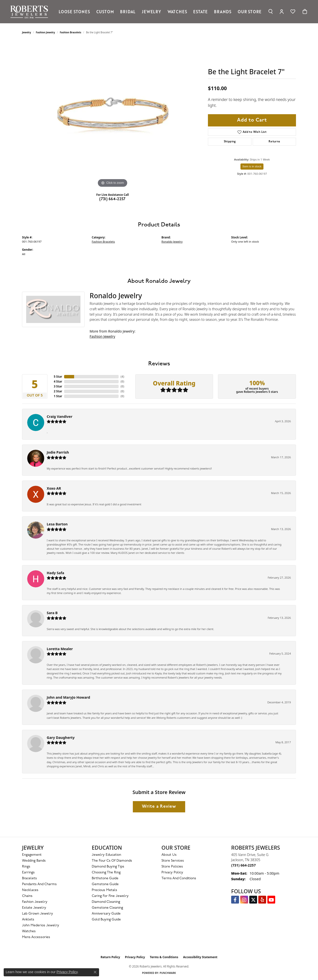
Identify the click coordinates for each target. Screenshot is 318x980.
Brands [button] (223, 12)
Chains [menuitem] (27, 896)
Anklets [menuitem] (28, 920)
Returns (274, 142)
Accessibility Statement (200, 957)
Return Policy (110, 957)
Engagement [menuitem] (32, 855)
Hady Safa (55, 573)
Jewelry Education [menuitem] (106, 855)
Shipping (230, 142)
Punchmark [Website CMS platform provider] (168, 973)
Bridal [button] (128, 12)
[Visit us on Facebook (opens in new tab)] (235, 900)
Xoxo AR (54, 488)
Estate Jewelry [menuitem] (34, 908)
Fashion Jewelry (45, 32)
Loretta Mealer (60, 649)
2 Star (58, 391)
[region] (113, 115)
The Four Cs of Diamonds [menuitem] (112, 861)
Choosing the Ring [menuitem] (106, 873)
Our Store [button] (250, 12)
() (122, 377)
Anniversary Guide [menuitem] (106, 914)
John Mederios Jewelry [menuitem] (41, 925)
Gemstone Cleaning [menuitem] (107, 908)
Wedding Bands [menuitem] (34, 861)
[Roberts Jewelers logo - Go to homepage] (30, 12)
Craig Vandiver (60, 416)
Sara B (52, 613)
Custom (105, 12)
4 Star (58, 381)
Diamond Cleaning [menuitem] (106, 902)
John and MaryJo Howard (68, 697)
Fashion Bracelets (70, 32)
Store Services (173, 861)
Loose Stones (74, 12)
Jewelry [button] (152, 12)
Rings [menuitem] (26, 867)
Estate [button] (200, 12)
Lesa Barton (57, 524)
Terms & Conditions (164, 957)
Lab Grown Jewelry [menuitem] (38, 914)
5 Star (58, 377)
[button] (270, 12)
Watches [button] (177, 12)
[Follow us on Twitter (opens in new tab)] (253, 900)
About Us (169, 855)
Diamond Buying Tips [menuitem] (108, 867)
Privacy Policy (172, 873)
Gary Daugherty (61, 738)
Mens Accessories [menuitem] (36, 937)
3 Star (58, 386)
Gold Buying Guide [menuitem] (106, 920)
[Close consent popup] (95, 972)
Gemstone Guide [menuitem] (105, 884)
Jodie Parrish (58, 452)
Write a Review (159, 807)
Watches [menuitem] (29, 931)
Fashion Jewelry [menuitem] (35, 902)
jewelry (27, 32)
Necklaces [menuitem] (30, 890)
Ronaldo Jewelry (172, 242)
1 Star (58, 396)
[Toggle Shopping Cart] (305, 12)
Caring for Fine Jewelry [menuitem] (110, 896)
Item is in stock (252, 166)
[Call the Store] (243, 865)
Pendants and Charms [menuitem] (39, 884)
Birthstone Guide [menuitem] (105, 878)
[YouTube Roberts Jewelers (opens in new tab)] (271, 900)
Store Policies (172, 867)
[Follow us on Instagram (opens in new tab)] (244, 900)
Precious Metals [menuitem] (104, 890)
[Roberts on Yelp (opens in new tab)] (262, 900)
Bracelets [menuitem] (29, 878)
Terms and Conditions (179, 878)
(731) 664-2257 (113, 199)
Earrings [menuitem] (28, 873)
